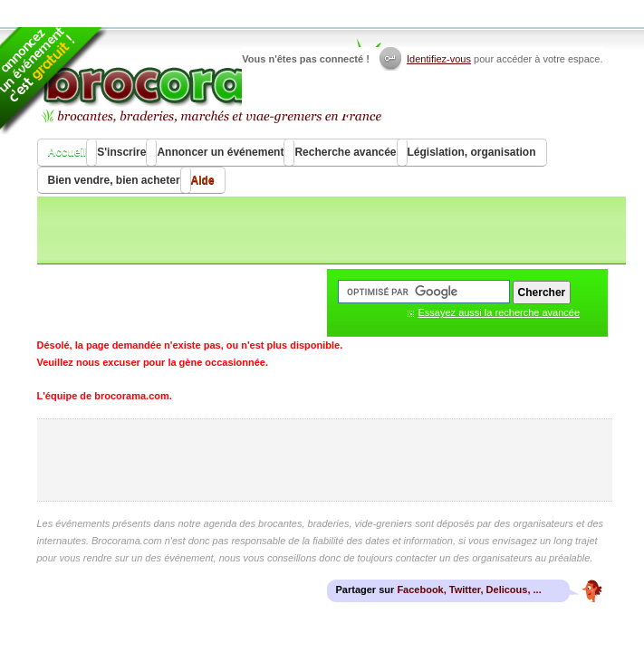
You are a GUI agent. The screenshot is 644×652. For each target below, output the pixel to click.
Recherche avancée (345, 152)
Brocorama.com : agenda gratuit (211, 81)
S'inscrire (121, 152)
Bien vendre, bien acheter (114, 180)
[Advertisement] (324, 460)
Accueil (67, 152)
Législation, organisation (472, 152)
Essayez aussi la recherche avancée (500, 312)
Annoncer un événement (220, 152)
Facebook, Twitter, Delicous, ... (469, 590)
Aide (203, 180)
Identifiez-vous (439, 59)
